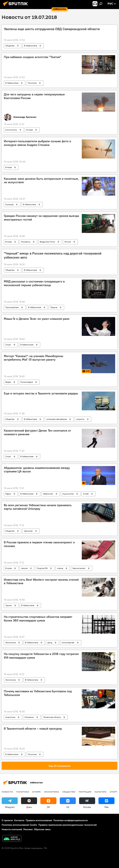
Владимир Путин (47, 242)
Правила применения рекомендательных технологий (68, 825)
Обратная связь (42, 829)
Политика (32, 83)
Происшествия (12, 307)
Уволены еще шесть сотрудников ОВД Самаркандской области (52, 29)
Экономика (11, 643)
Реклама (28, 829)
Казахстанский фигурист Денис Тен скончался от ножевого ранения (37, 432)
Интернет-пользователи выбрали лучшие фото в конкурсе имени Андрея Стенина (37, 143)
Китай (86, 494)
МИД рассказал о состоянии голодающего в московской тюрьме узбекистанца (34, 283)
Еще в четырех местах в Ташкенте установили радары (41, 393)
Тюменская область (52, 717)
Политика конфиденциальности (70, 820)
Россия (68, 242)
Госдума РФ (42, 568)
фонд (50, 643)
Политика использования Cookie (19, 825)
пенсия (24, 568)
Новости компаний (12, 829)
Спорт (8, 345)
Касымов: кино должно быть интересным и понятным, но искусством (41, 181)
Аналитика (10, 717)
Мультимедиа (27, 382)
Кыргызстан (68, 494)
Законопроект (79, 568)
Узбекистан (48, 494)
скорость (80, 419)
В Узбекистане (30, 46)
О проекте (7, 820)
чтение (60, 568)
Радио (8, 494)
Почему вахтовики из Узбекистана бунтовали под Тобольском (38, 693)
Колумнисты (11, 130)
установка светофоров (56, 419)
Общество (10, 46)
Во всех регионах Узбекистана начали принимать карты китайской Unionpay (38, 507)
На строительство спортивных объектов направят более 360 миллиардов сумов (38, 619)
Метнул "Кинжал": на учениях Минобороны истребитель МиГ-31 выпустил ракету (34, 358)
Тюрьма (54, 307)
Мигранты (26, 242)
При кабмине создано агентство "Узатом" (32, 57)
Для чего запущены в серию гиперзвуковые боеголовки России (34, 96)
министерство (68, 643)
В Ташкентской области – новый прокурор (33, 729)
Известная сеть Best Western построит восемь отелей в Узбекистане (41, 582)
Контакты (19, 820)
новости (7, 792)
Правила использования (39, 820)
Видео (8, 382)
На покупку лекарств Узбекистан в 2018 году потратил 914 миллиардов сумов (41, 656)
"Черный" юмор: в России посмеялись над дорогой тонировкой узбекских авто (53, 255)
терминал (28, 531)
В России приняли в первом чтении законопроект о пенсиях (39, 544)
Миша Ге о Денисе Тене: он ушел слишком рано (37, 319)
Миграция (85, 792)
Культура (9, 204)
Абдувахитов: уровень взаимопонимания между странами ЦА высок (37, 470)
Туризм (9, 605)
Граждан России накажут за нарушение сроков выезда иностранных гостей (41, 218)
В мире (30, 130)
